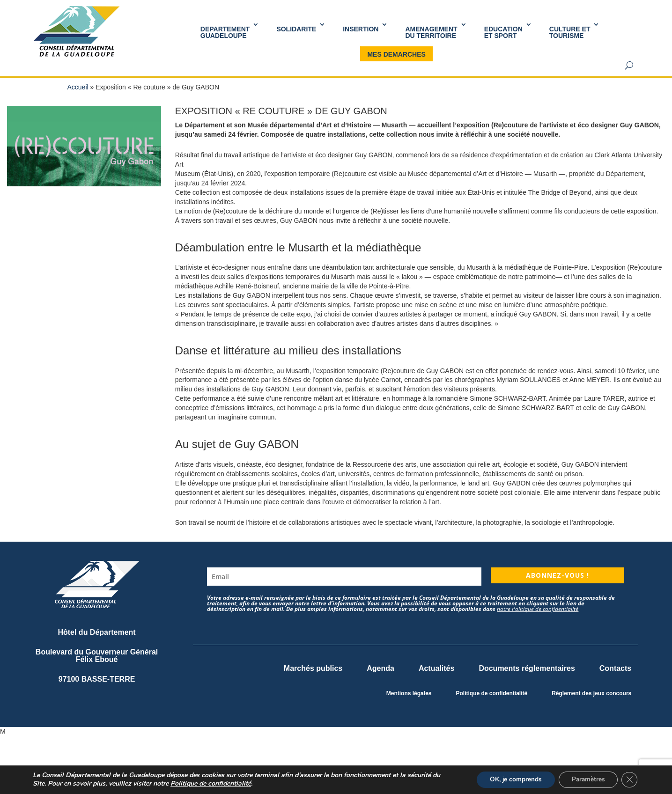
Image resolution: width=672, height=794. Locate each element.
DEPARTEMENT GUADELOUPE (225, 32)
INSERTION (361, 29)
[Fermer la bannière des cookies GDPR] (629, 779)
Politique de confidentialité (491, 693)
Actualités (436, 668)
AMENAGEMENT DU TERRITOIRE (431, 32)
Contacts (615, 668)
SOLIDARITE (296, 29)
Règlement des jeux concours (591, 693)
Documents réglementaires (527, 668)
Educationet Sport (503, 32)
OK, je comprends (510, 779)
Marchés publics (313, 668)
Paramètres (586, 779)
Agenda (380, 668)
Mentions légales (409, 693)
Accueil (78, 87)
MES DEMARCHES (396, 54)
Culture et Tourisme (570, 32)
